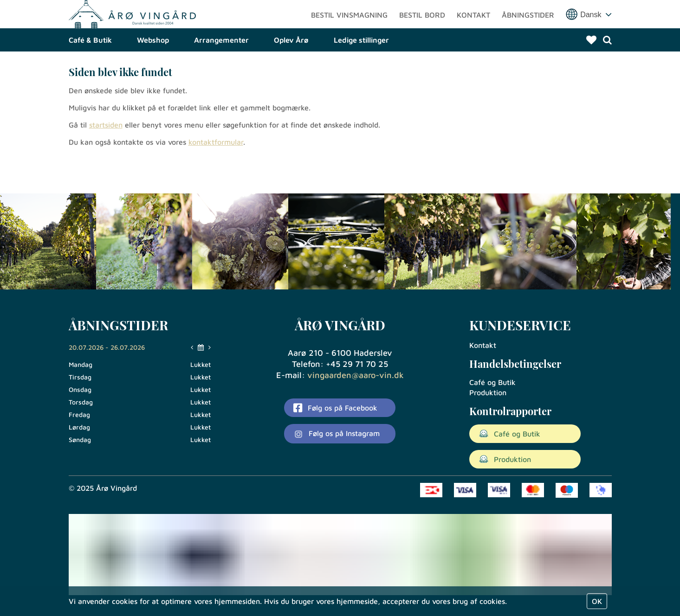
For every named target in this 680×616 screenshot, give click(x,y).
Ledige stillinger (361, 72)
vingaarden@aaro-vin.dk (356, 375)
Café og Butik (492, 382)
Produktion (488, 392)
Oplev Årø (291, 72)
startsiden (106, 157)
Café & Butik (90, 72)
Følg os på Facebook (335, 408)
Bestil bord (422, 30)
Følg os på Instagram (337, 434)
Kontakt (473, 30)
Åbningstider (528, 30)
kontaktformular (216, 174)
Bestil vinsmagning (349, 30)
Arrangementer (221, 72)
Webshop (153, 72)
